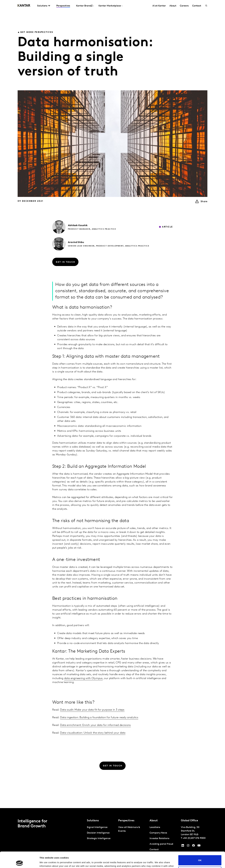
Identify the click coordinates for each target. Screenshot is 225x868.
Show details (46, 862)
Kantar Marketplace (110, 6)
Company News (158, 833)
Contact (197, 6)
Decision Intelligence (98, 833)
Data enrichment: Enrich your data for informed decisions (95, 725)
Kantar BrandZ (84, 6)
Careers (184, 6)
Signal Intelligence (97, 827)
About (173, 6)
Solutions (42, 6)
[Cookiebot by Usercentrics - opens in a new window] (20, 862)
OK (200, 844)
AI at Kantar (159, 6)
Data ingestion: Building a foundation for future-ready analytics (99, 718)
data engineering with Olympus (83, 678)
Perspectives (63, 6)
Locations (155, 827)
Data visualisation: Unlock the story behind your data (93, 733)
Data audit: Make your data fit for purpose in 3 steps (92, 710)
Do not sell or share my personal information (200, 856)
